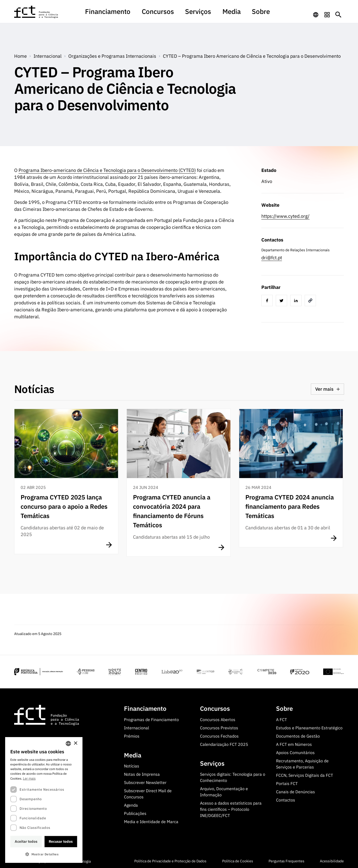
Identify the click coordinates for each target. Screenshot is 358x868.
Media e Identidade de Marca (151, 821)
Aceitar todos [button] (26, 841)
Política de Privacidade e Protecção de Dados (170, 860)
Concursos (165, 14)
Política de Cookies (238, 860)
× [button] (75, 743)
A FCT (281, 719)
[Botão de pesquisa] (338, 14)
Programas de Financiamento (151, 719)
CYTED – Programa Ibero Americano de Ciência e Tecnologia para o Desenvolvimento (252, 55)
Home (20, 55)
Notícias (132, 765)
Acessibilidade (332, 860)
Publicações (135, 813)
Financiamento (130, 14)
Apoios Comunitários (295, 752)
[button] (44, 854)
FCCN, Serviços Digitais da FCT (305, 774)
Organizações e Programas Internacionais (112, 55)
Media (217, 14)
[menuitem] (130, 16)
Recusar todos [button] (61, 841)
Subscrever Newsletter (145, 782)
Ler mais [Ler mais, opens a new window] (29, 778)
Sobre (238, 14)
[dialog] (44, 800)
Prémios (132, 735)
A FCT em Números (294, 743)
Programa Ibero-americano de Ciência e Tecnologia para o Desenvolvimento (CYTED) (107, 169)
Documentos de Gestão (298, 735)
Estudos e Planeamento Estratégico (309, 727)
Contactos (286, 799)
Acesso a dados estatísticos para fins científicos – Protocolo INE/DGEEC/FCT (231, 808)
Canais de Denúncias (295, 791)
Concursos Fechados (219, 735)
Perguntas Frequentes (286, 860)
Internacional (136, 727)
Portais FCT (287, 782)
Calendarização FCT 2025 (224, 743)
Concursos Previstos (219, 727)
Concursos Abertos (218, 719)
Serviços (193, 14)
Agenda (131, 804)
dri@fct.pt (272, 257)
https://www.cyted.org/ (285, 215)
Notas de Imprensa (142, 773)
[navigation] (316, 14)
